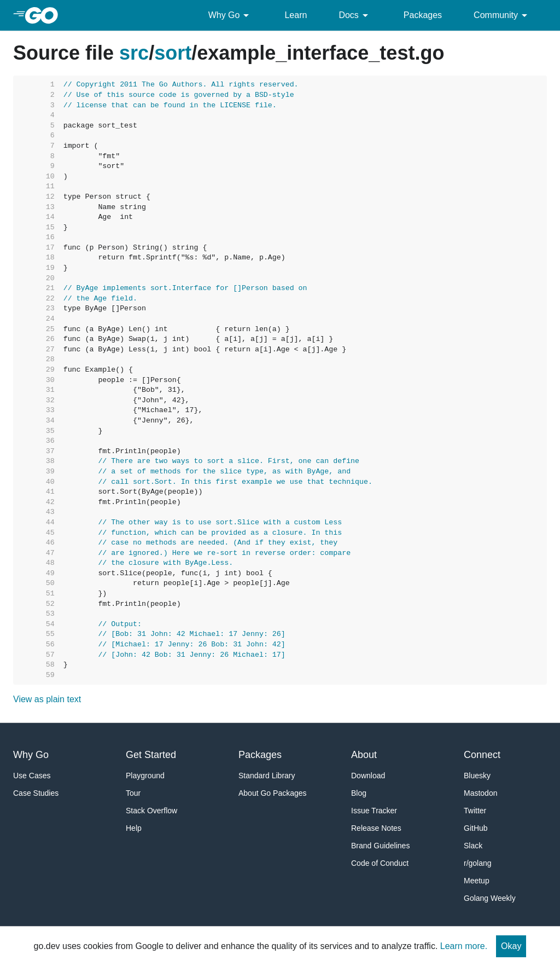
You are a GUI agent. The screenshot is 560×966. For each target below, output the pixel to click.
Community (502, 15)
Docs (355, 15)
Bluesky (477, 776)
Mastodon (480, 793)
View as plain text (47, 699)
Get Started (151, 755)
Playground (145, 776)
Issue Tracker (374, 811)
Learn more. (464, 946)
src (134, 53)
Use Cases (32, 776)
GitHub (476, 828)
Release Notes (376, 828)
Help (134, 828)
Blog (359, 793)
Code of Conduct (380, 863)
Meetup (477, 881)
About (364, 755)
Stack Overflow (151, 811)
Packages (423, 15)
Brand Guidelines (380, 846)
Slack (473, 846)
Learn (296, 15)
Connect (482, 755)
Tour (133, 793)
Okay (511, 946)
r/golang (478, 863)
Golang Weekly (490, 898)
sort (173, 53)
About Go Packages (273, 793)
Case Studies (36, 793)
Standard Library (267, 776)
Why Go (231, 15)
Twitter (475, 811)
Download (368, 776)
